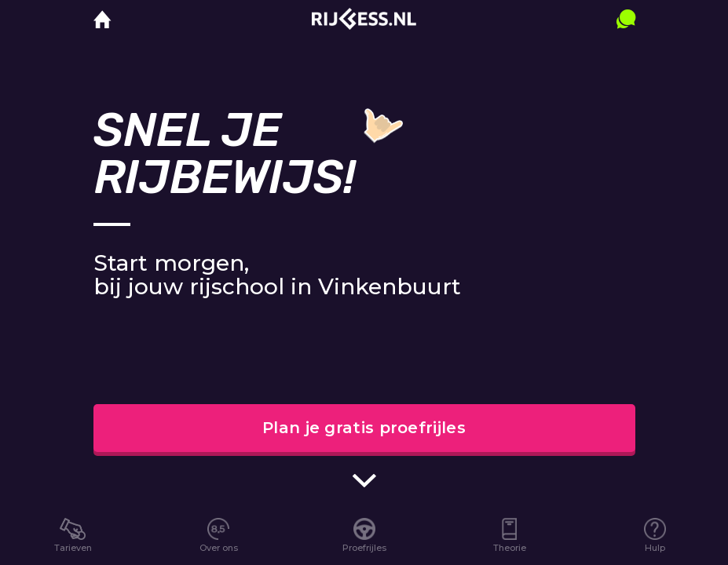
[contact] (626, 35)
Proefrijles (364, 548)
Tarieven (73, 548)
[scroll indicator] (364, 481)
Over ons (219, 548)
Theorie (510, 548)
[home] (102, 20)
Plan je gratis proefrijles (364, 429)
